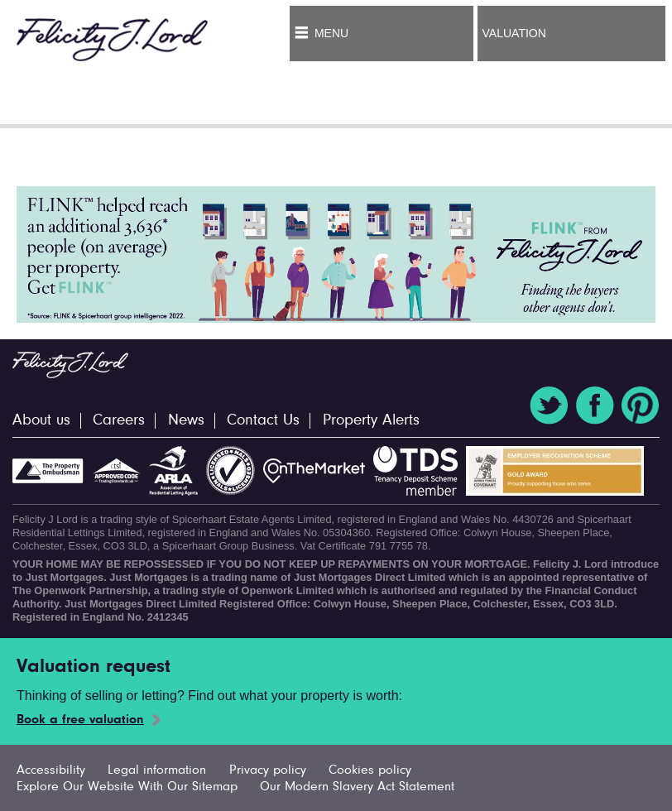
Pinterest (641, 405)
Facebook (595, 405)
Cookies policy (370, 770)
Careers (119, 421)
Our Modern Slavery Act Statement (357, 787)
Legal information (157, 770)
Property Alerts (371, 421)
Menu (331, 33)
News (186, 421)
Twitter (549, 405)
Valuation (514, 33)
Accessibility (51, 770)
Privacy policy (268, 770)
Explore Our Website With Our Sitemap (127, 787)
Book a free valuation (80, 720)
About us (41, 421)
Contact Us (263, 421)
